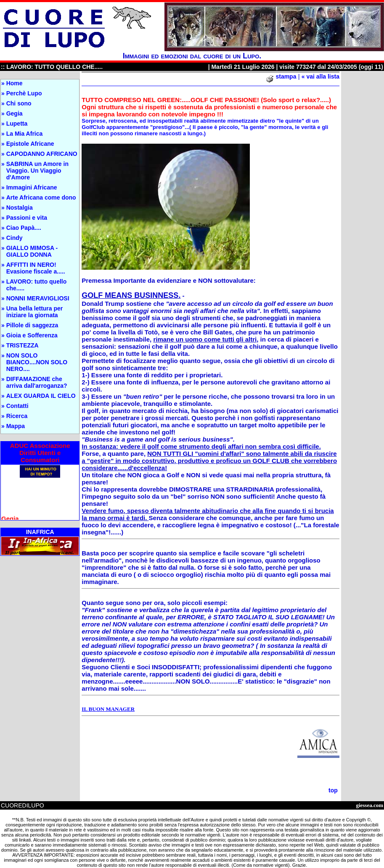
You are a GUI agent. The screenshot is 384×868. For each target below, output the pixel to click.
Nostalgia (20, 208)
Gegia (15, 113)
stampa (286, 76)
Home (15, 83)
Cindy (15, 238)
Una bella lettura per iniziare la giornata (35, 312)
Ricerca (17, 416)
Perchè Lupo (24, 93)
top (333, 790)
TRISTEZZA (23, 345)
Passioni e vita (27, 218)
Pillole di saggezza (32, 325)
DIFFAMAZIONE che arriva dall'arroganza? (37, 382)
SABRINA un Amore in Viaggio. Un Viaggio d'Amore (37, 171)
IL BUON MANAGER (108, 709)
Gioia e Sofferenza (32, 335)
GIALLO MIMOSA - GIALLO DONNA (32, 251)
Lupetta (17, 124)
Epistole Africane (30, 144)
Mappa (16, 426)
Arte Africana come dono (41, 197)
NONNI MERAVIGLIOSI (38, 298)
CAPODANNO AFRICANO (42, 154)
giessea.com (369, 805)
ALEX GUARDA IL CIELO (41, 396)
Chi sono (19, 103)
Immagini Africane (32, 187)
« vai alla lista (320, 76)
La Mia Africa (25, 134)
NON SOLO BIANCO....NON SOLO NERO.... (37, 362)
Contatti (17, 406)
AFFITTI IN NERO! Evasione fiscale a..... (36, 268)
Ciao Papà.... (24, 228)
